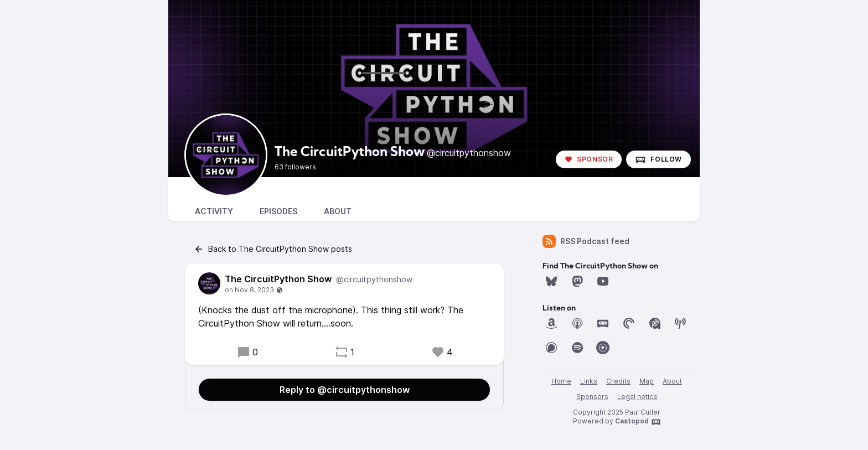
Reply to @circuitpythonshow (345, 390)
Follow (658, 159)
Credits (618, 381)
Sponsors (592, 397)
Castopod (638, 422)
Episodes (278, 211)
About (338, 211)
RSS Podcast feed (586, 241)
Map (647, 381)
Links (589, 381)
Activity (214, 211)
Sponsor (589, 159)
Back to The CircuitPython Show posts (273, 249)
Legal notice (637, 397)
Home (561, 381)
